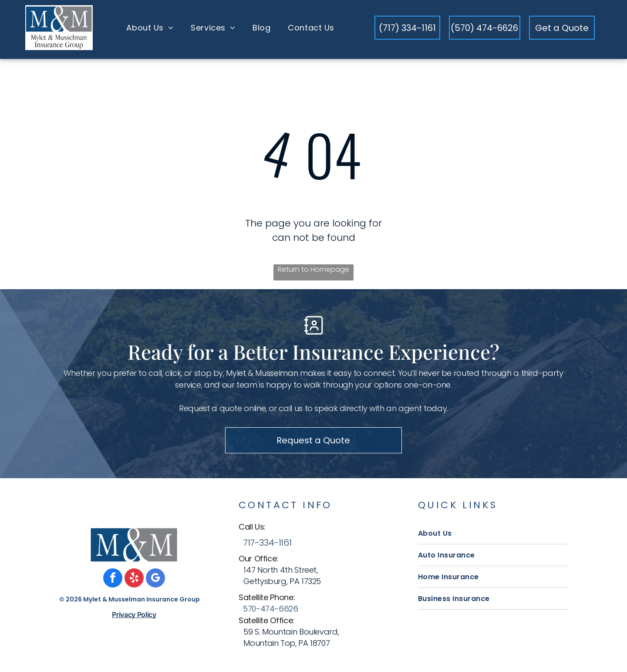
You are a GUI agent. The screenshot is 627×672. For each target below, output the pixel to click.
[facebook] (113, 583)
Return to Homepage (313, 273)
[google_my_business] (155, 583)
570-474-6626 (271, 612)
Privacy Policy (134, 618)
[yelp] (134, 583)
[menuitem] (150, 31)
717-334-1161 (267, 546)
